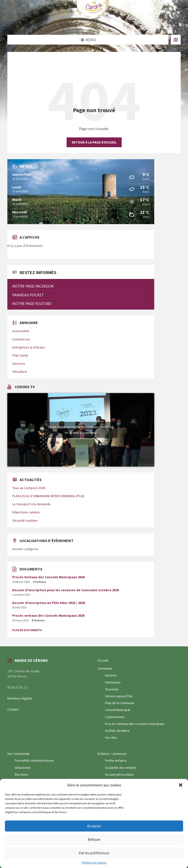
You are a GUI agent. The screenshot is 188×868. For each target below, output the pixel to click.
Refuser (94, 839)
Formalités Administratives (34, 760)
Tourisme (112, 689)
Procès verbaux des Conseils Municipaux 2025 (48, 615)
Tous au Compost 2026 (29, 488)
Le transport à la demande (31, 504)
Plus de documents (27, 630)
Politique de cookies (94, 863)
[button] (181, 785)
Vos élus (111, 737)
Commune (105, 668)
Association (21, 331)
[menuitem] (81, 286)
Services (19, 363)
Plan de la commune (120, 703)
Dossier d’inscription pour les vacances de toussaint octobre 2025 (66, 590)
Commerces (21, 339)
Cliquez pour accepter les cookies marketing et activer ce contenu (81, 430)
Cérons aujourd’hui (119, 696)
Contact (13, 709)
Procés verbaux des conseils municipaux (135, 724)
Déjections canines (26, 512)
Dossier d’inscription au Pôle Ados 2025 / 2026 (49, 603)
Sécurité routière (25, 520)
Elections (21, 774)
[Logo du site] (94, 18)
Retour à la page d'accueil (94, 142)
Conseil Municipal (117, 710)
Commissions (115, 717)
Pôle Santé (20, 355)
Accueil (103, 660)
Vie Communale (18, 754)
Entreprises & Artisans (29, 347)
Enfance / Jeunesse (112, 754)
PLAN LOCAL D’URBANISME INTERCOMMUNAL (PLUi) (48, 496)
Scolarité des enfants (121, 768)
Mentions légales (20, 698)
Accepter (94, 826)
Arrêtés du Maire (117, 731)
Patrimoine (113, 682)
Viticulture (20, 372)
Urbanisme (23, 768)
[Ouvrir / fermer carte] (176, 40)
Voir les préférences (94, 853)
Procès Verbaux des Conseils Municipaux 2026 (48, 577)
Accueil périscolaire (119, 774)
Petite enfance (116, 760)
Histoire (111, 675)
